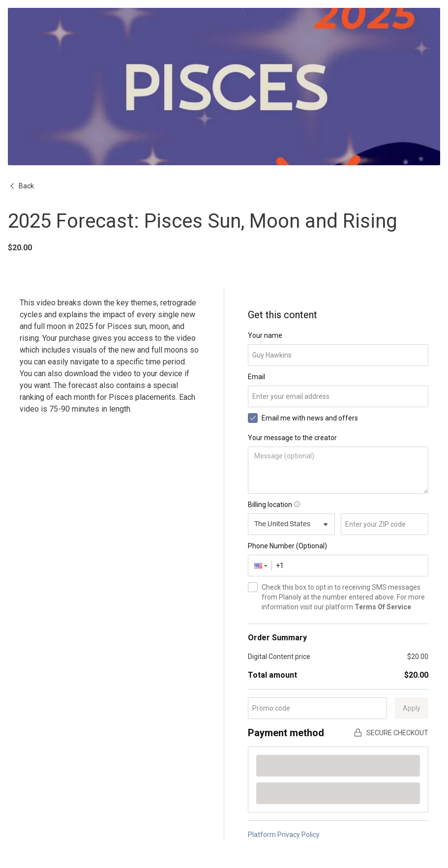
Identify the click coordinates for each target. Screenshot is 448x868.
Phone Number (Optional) (287, 546)
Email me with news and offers (310, 418)
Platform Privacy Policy (284, 835)
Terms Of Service (383, 607)
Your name (265, 335)
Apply (412, 708)
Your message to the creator (292, 438)
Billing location (274, 505)
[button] (260, 566)
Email (256, 377)
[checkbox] (253, 418)
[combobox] (291, 524)
